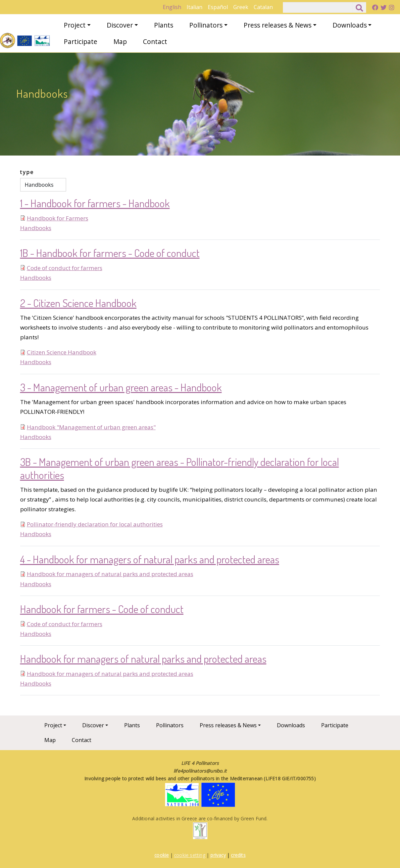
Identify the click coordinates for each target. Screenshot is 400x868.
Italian (194, 7)
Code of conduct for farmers (65, 268)
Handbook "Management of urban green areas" (91, 427)
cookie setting (190, 855)
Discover (120, 25)
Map (120, 41)
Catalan (263, 7)
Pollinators (206, 25)
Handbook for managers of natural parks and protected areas (110, 574)
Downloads (350, 25)
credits (238, 855)
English (172, 7)
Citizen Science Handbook (62, 352)
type (27, 172)
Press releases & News (278, 25)
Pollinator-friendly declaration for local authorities (95, 524)
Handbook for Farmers (58, 218)
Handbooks (36, 228)
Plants (164, 25)
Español (218, 7)
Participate (81, 41)
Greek (241, 7)
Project (75, 25)
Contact (155, 41)
